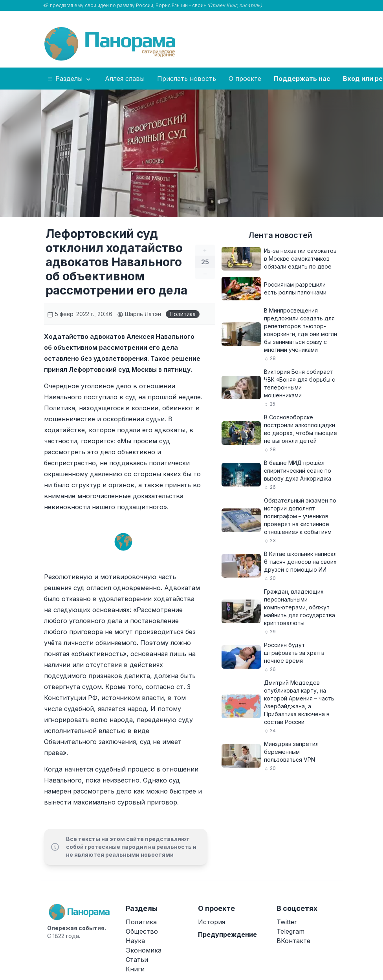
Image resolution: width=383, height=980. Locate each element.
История (212, 922)
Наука (135, 941)
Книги (135, 969)
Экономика (144, 950)
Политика (183, 314)
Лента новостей (280, 235)
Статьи (137, 960)
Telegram (290, 931)
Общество (142, 931)
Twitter (287, 922)
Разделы (70, 79)
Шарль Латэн (139, 314)
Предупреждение (227, 934)
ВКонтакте (293, 941)
